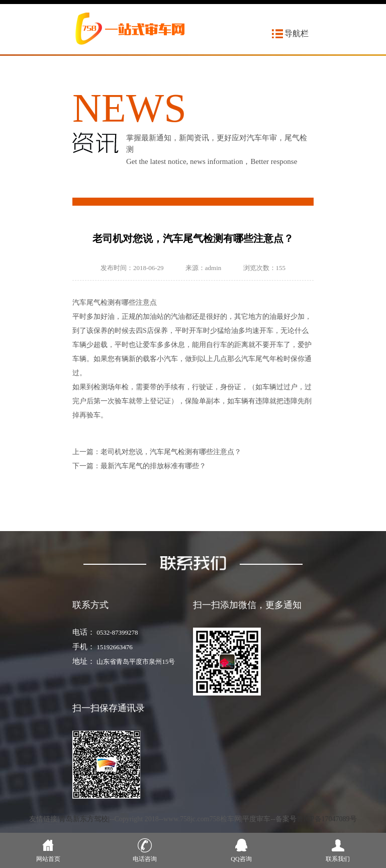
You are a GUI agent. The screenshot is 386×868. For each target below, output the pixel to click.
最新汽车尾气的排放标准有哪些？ (153, 466)
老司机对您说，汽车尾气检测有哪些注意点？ (171, 452)
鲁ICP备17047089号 (327, 819)
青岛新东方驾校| (84, 819)
